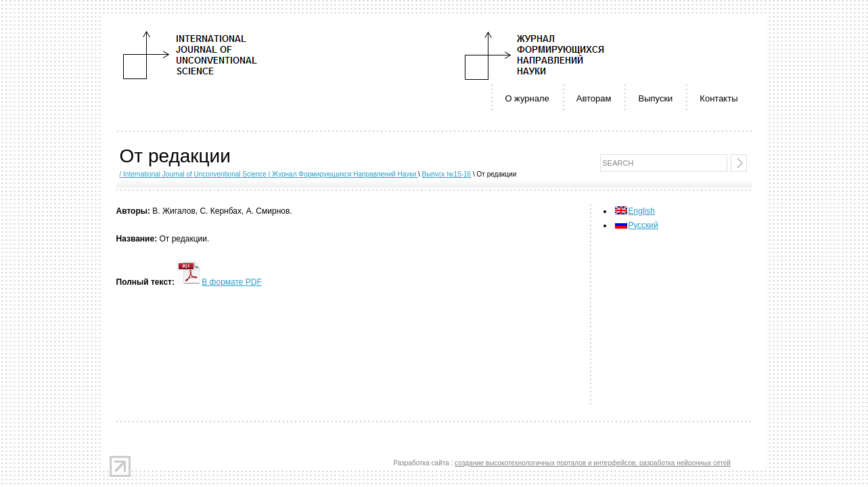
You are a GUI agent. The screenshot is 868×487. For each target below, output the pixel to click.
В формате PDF (219, 282)
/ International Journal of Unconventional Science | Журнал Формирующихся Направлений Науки (269, 174)
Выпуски (655, 98)
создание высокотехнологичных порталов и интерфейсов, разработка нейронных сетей (593, 463)
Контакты (718, 98)
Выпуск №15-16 (447, 174)
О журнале (527, 98)
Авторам (594, 98)
